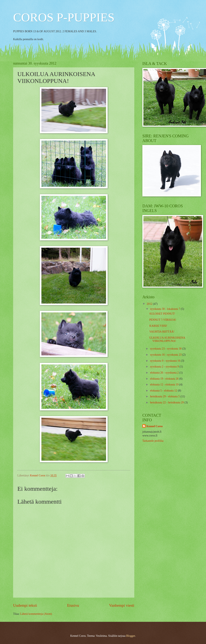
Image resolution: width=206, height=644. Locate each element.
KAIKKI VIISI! (158, 326)
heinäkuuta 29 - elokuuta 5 (165, 396)
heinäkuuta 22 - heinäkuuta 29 (167, 402)
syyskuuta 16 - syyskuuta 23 (166, 355)
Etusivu (73, 605)
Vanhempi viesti (122, 605)
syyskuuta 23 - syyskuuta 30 (166, 349)
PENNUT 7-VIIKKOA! (163, 320)
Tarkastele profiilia (153, 441)
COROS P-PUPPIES (64, 17)
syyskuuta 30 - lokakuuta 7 (165, 309)
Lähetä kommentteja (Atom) (36, 614)
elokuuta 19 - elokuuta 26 (165, 379)
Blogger (131, 636)
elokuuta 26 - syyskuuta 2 (165, 373)
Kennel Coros (155, 426)
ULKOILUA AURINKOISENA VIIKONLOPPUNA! (167, 339)
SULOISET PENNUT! (162, 314)
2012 (150, 304)
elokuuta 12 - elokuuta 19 (165, 385)
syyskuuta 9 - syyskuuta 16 (166, 361)
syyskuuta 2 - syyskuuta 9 (165, 367)
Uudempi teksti (25, 605)
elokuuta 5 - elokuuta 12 (164, 391)
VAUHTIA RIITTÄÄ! (162, 332)
